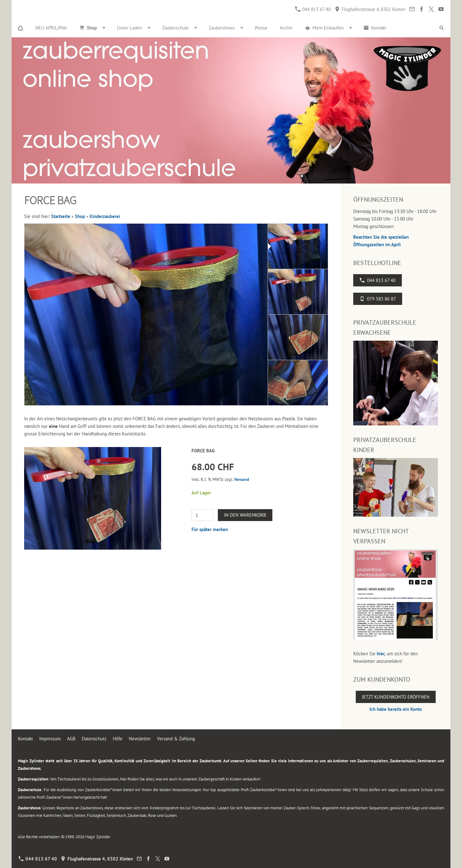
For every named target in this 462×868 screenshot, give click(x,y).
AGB (71, 739)
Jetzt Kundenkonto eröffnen (396, 697)
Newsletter (140, 739)
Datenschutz (94, 739)
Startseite (61, 216)
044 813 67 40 (313, 9)
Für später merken (210, 529)
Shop (80, 216)
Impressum (50, 739)
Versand (242, 479)
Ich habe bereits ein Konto (396, 709)
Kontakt (25, 739)
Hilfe (118, 739)
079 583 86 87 (378, 299)
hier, (381, 654)
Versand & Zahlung (176, 739)
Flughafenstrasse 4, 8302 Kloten (370, 9)
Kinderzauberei (105, 216)
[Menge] (202, 515)
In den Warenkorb (245, 515)
